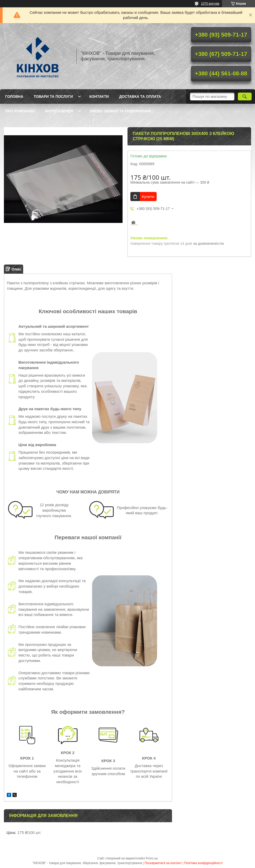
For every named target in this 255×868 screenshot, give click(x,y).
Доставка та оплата (140, 97)
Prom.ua (152, 858)
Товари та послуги (53, 97)
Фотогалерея (59, 111)
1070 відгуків (210, 4)
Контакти (99, 97)
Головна (14, 97)
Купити (148, 197)
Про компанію (20, 111)
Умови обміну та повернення (120, 111)
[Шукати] (245, 97)
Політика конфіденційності (203, 863)
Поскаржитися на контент (163, 863)
